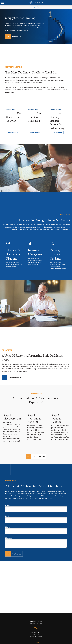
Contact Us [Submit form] (17, 554)
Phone (8, 527)
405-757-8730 (37, 623)
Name (7, 505)
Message (9, 538)
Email (7, 516)
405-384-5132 (38, 621)
